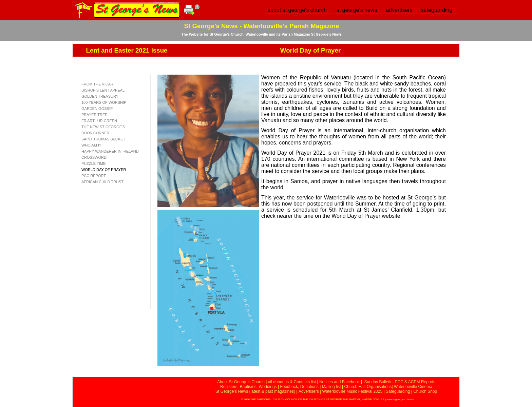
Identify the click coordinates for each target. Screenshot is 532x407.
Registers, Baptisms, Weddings (249, 387)
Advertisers (309, 391)
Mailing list (331, 387)
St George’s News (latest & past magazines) (255, 391)
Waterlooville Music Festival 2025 (353, 391)
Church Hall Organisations (368, 387)
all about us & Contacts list (292, 382)
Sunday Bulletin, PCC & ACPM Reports (400, 382)
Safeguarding (398, 391)
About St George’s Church (241, 382)
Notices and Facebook (339, 382)
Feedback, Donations (299, 387)
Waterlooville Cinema (413, 387)
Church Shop (425, 391)
